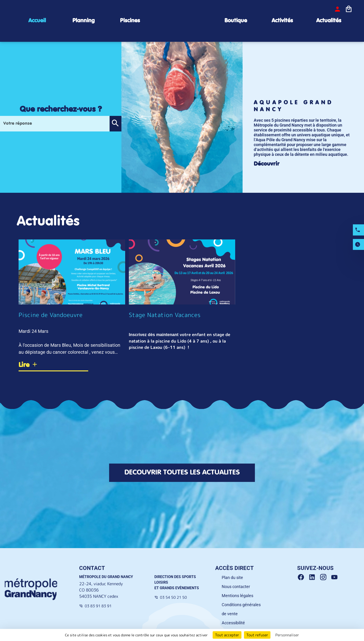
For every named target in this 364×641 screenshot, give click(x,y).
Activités (282, 21)
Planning (84, 21)
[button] (115, 124)
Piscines (130, 21)
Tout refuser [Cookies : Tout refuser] (257, 635)
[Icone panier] (349, 9)
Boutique (236, 21)
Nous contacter (236, 587)
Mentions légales (237, 596)
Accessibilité (233, 623)
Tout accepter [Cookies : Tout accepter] (227, 635)
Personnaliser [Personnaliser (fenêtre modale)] (287, 635)
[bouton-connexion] (338, 9)
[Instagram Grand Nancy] (325, 577)
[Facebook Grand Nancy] (303, 577)
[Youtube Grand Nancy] (335, 577)
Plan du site (232, 577)
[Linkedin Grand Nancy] (314, 577)
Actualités (329, 21)
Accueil (37, 21)
